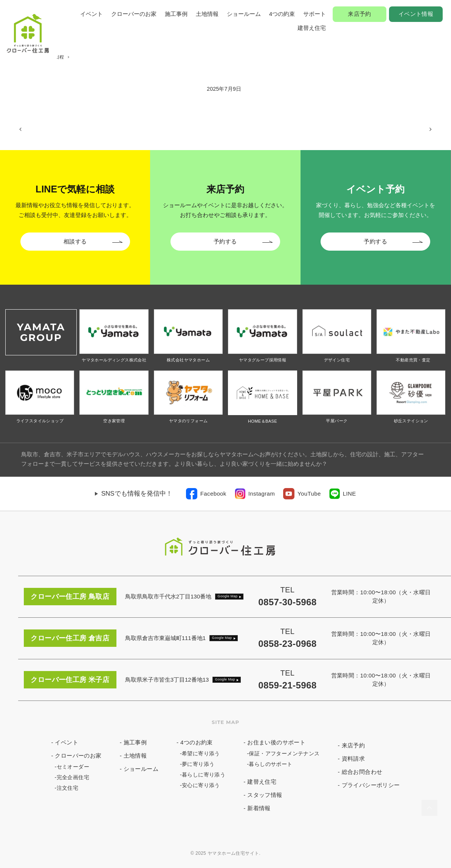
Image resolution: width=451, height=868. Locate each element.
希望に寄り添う (201, 753)
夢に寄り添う (198, 764)
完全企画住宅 (73, 777)
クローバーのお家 (134, 14)
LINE (349, 494)
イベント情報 (416, 14)
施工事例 (176, 14)
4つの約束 (282, 14)
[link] (206, 494)
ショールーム (244, 14)
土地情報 (207, 14)
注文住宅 (68, 788)
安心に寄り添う (201, 785)
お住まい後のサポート (276, 742)
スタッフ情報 (265, 795)
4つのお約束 (197, 742)
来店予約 (360, 14)
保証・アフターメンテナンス (284, 753)
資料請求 (353, 759)
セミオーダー (73, 767)
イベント (91, 14)
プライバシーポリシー (371, 785)
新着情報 (259, 808)
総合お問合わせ (362, 772)
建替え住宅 (312, 28)
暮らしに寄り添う (204, 775)
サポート (315, 14)
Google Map (228, 596)
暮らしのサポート (270, 764)
